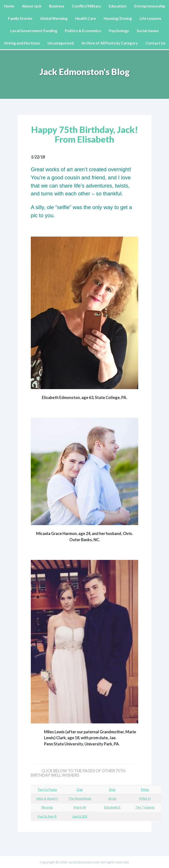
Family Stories (20, 18)
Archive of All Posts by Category (110, 43)
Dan (80, 789)
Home (9, 6)
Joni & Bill (80, 816)
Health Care (86, 18)
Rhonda (47, 807)
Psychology (119, 31)
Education (118, 6)
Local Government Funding (34, 31)
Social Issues (148, 31)
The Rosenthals (80, 798)
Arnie (112, 798)
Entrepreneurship (150, 6)
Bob (112, 789)
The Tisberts (145, 807)
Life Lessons (150, 18)
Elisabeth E (112, 807)
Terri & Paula (47, 789)
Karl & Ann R (47, 816)
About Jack (32, 6)
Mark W (80, 807)
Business (57, 6)
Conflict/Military (86, 6)
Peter (145, 789)
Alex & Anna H (47, 798)
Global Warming (54, 18)
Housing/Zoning (118, 18)
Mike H (145, 798)
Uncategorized (61, 43)
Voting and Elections (22, 43)
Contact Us (155, 43)
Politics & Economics (83, 31)
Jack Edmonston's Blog (85, 72)
